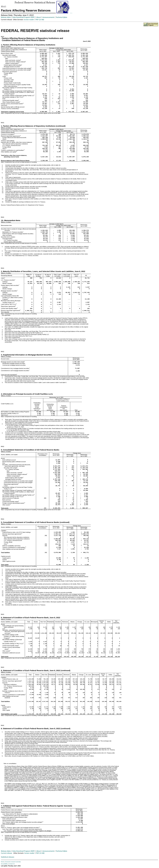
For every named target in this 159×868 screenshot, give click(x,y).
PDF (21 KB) (40, 20)
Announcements (48, 17)
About (39, 17)
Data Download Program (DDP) (24, 17)
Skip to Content (71, 13)
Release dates (6, 17)
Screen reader (29, 20)
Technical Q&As (62, 17)
